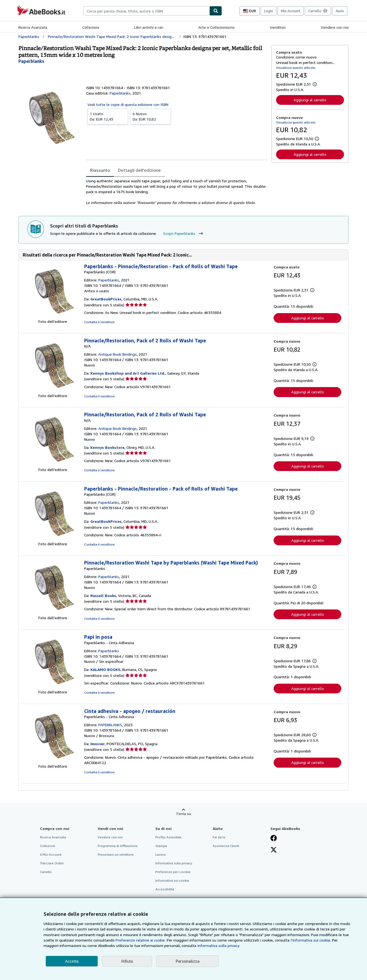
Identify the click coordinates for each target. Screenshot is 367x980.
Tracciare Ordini (52, 863)
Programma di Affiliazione (118, 846)
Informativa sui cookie (172, 880)
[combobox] (146, 11)
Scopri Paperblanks (184, 233)
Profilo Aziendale (168, 837)
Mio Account (291, 11)
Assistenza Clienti (226, 846)
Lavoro (161, 854)
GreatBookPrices (106, 299)
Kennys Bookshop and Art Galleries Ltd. (128, 373)
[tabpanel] (177, 192)
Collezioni (91, 27)
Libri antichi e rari (149, 27)
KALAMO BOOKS (105, 669)
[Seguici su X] (274, 850)
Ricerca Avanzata (33, 27)
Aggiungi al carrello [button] (310, 100)
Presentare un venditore (116, 854)
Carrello (46, 872)
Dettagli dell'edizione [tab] (139, 170)
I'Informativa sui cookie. (311, 940)
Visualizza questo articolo (296, 68)
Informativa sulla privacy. (219, 945)
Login (268, 11)
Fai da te (219, 837)
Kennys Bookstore (107, 447)
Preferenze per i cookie (173, 872)
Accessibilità (165, 889)
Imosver (98, 744)
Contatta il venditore (99, 322)
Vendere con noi (335, 27)
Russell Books (103, 596)
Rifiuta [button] (127, 961)
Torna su (183, 814)
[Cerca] (216, 11)
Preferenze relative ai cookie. (141, 940)
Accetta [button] (72, 961)
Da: (108, 116)
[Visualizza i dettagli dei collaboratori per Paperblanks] (31, 61)
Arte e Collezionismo (217, 27)
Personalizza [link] (188, 961)
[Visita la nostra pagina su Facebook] (274, 839)
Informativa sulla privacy (174, 863)
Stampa (161, 846)
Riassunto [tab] (100, 170)
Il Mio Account (51, 854)
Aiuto (340, 11)
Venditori (278, 27)
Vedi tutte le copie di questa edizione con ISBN (128, 104)
